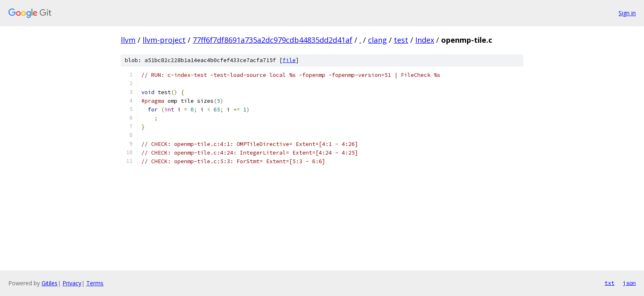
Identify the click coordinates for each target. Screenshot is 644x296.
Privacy (72, 283)
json (629, 283)
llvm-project (164, 40)
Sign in (627, 13)
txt (609, 283)
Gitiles (49, 283)
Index (425, 40)
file (289, 60)
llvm (128, 40)
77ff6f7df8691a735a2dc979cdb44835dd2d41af (273, 40)
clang (377, 40)
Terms (95, 283)
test (401, 40)
